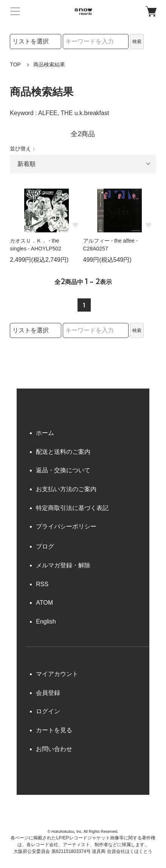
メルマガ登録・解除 (63, 565)
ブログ (45, 546)
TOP (15, 65)
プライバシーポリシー (66, 526)
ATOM (44, 603)
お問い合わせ (54, 749)
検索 (137, 41)
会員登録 (48, 693)
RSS (42, 584)
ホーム (45, 433)
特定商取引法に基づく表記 (72, 508)
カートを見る (54, 730)
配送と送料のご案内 (63, 452)
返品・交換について (63, 470)
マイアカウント (57, 674)
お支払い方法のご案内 (66, 489)
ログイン (48, 711)
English (46, 621)
